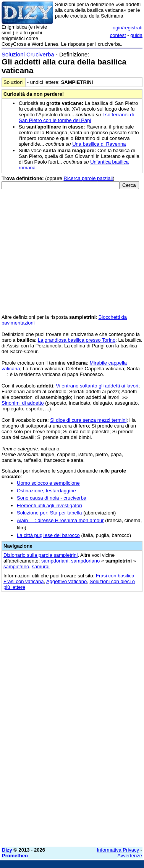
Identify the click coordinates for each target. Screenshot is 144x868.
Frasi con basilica (115, 576)
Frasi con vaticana (24, 581)
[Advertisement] (72, 769)
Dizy (7, 850)
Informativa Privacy (118, 850)
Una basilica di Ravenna (99, 144)
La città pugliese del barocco (48, 535)
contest (118, 35)
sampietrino (16, 567)
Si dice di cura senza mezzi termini (88, 420)
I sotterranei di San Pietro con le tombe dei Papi (76, 117)
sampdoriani (55, 561)
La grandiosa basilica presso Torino (77, 340)
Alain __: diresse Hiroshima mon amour (60, 520)
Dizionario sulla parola (40, 555)
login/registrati (127, 28)
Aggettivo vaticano (66, 581)
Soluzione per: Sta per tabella (49, 513)
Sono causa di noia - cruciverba (52, 498)
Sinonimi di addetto (23, 403)
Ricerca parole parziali (88, 178)
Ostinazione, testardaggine (46, 491)
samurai (40, 567)
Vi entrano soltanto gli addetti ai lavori (97, 386)
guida (136, 35)
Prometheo (15, 856)
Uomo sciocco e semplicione (48, 483)
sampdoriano (85, 561)
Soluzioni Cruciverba (28, 54)
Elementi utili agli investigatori (49, 506)
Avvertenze (130, 856)
